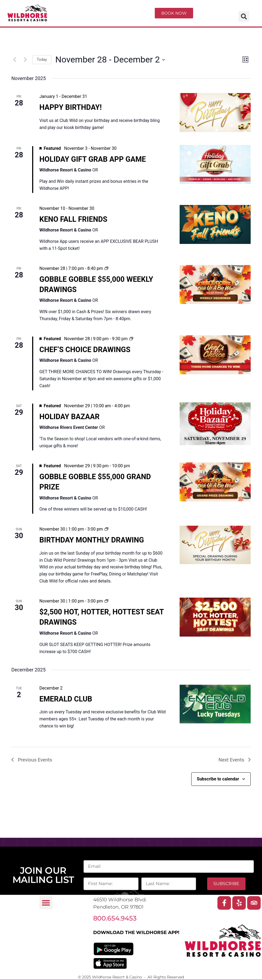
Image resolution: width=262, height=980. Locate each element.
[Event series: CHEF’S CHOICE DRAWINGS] (131, 339)
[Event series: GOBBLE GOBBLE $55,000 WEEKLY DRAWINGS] (106, 268)
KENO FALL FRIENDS (73, 219)
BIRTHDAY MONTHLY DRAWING (92, 540)
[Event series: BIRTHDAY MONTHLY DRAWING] (106, 529)
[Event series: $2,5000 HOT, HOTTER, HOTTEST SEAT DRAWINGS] (106, 601)
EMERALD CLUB (66, 699)
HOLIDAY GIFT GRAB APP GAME (93, 159)
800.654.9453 (115, 918)
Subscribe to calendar (218, 779)
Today (42, 59)
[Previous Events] (15, 60)
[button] (143, 13)
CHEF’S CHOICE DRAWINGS (85, 350)
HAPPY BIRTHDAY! (71, 107)
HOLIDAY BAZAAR (70, 417)
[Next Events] (25, 60)
